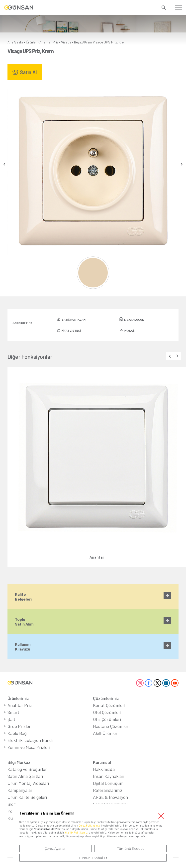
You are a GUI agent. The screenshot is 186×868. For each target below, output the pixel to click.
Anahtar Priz (49, 42)
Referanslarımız (108, 790)
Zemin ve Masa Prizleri (29, 747)
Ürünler (31, 42)
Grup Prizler (19, 726)
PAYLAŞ (129, 330)
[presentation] (4, 164)
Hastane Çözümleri (111, 726)
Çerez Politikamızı (90, 825)
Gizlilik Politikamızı (77, 832)
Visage (66, 42)
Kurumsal (102, 762)
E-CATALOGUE (134, 319)
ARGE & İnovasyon (110, 797)
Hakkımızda (104, 769)
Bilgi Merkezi (19, 762)
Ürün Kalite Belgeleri (27, 797)
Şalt (11, 719)
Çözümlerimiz (106, 698)
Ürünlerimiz (18, 698)
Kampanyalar (20, 790)
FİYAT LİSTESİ (71, 330)
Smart (13, 712)
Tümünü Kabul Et (93, 858)
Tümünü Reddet (131, 849)
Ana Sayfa (15, 42)
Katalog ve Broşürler (27, 769)
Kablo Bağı (17, 733)
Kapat (161, 816)
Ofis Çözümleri (107, 719)
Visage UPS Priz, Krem (110, 42)
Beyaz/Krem (83, 42)
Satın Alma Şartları (25, 776)
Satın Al (28, 72)
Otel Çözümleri (107, 712)
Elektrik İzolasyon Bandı (30, 740)
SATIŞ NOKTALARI (74, 319)
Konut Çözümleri (109, 705)
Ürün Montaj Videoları (28, 783)
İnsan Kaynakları (109, 776)
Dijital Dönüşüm (108, 783)
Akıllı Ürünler (105, 733)
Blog (12, 804)
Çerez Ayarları (56, 849)
